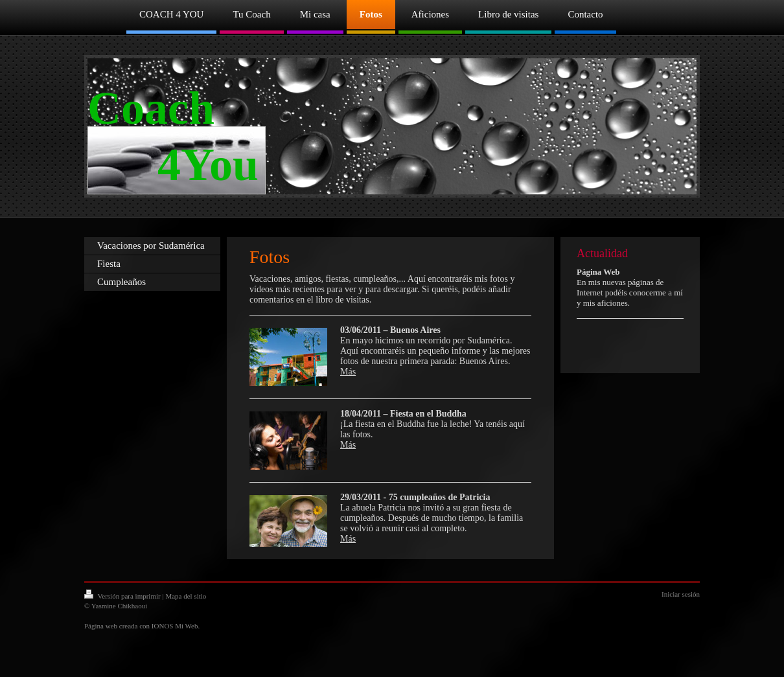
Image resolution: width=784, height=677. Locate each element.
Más (348, 372)
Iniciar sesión (681, 594)
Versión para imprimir (123, 596)
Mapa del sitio (186, 596)
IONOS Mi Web (175, 626)
